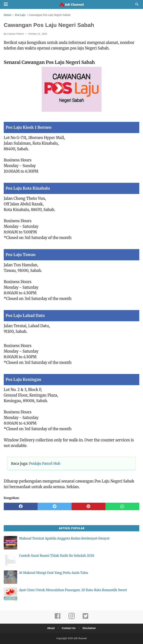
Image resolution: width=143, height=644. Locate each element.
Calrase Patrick (16, 34)
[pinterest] (89, 506)
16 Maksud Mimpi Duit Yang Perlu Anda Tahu (54, 573)
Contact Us (69, 628)
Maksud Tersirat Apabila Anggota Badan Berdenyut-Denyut (64, 538)
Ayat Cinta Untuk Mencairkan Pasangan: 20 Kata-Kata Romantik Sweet (73, 590)
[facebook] (21, 506)
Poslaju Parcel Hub (45, 463)
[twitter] (54, 506)
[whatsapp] (122, 506)
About (51, 628)
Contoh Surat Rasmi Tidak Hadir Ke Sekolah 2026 (57, 556)
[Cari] (137, 5)
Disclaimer (89, 628)
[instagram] (72, 618)
